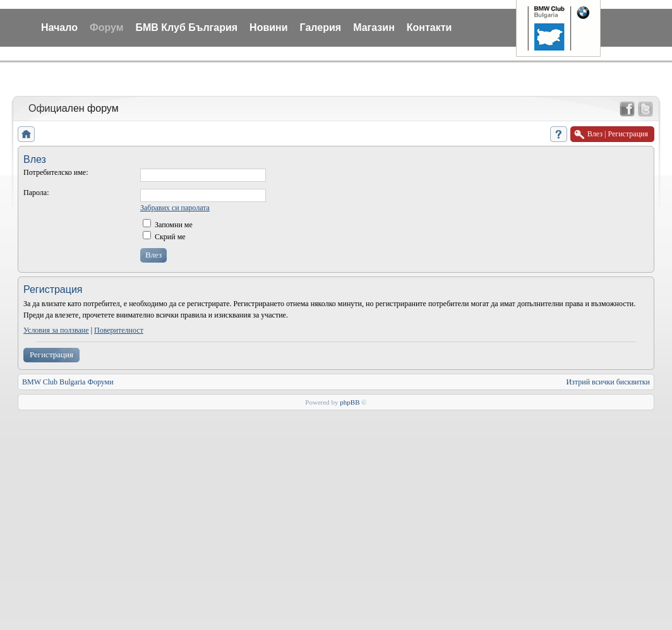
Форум (107, 27)
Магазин (374, 27)
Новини (269, 27)
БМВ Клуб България (186, 27)
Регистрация (51, 354)
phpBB (350, 402)
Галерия (321, 27)
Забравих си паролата (175, 208)
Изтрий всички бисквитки (608, 382)
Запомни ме (168, 225)
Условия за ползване (56, 330)
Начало (59, 27)
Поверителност (119, 330)
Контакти (429, 27)
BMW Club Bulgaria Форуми (68, 382)
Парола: (36, 193)
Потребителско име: (56, 172)
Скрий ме (164, 237)
